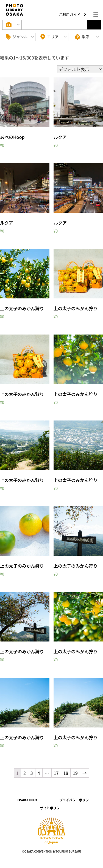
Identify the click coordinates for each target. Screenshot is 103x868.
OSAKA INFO (27, 800)
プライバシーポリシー (76, 800)
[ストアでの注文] (80, 69)
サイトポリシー (51, 808)
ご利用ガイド (70, 14)
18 (66, 773)
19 (75, 773)
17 (56, 773)
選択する (94, 25)
